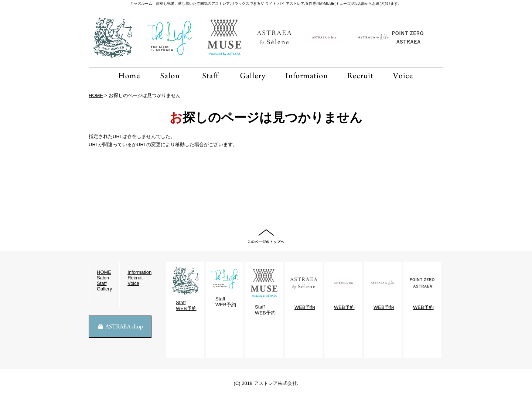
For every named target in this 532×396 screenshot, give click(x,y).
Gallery (104, 289)
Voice (133, 283)
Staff (102, 283)
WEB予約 (186, 308)
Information (139, 272)
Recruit (135, 278)
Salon (103, 278)
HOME (96, 95)
